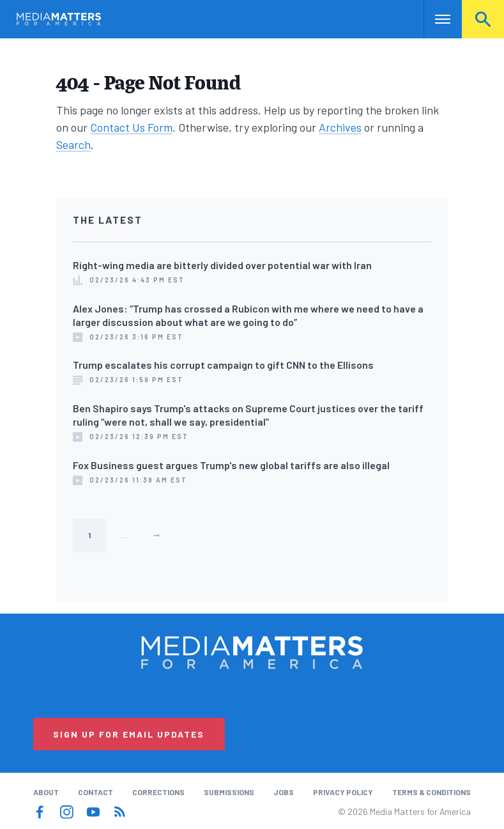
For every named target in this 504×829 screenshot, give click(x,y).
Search (483, 19)
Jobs (284, 792)
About (46, 792)
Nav (435, 19)
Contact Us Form (131, 127)
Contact (95, 792)
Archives (340, 127)
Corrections (158, 792)
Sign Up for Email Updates (129, 734)
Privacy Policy (343, 792)
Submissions (229, 792)
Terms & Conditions (431, 792)
